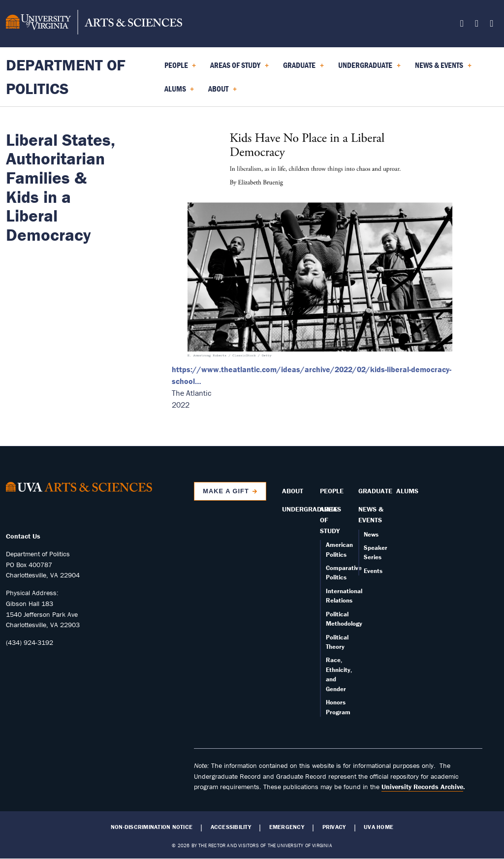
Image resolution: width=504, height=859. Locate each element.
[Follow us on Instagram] (477, 25)
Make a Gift (226, 491)
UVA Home (378, 827)
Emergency (287, 827)
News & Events (371, 514)
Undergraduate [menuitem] (369, 68)
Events (373, 571)
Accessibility (231, 827)
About (293, 491)
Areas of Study (331, 520)
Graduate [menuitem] (303, 68)
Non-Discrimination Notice (152, 827)
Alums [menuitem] (179, 92)
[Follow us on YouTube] (491, 25)
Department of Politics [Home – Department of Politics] (66, 77)
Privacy (334, 827)
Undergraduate (310, 509)
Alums (407, 491)
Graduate (375, 491)
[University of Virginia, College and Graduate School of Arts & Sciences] (94, 24)
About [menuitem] (222, 92)
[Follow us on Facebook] (462, 25)
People (332, 491)
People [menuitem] (180, 68)
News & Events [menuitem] (443, 68)
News (371, 534)
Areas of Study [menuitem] (239, 68)
